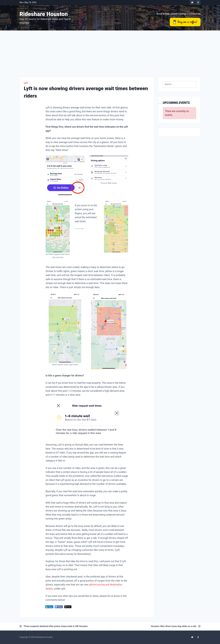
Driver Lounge (179, 14)
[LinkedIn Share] (49, 607)
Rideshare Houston (44, 14)
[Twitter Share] (68, 607)
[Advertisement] (110, 52)
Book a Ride (163, 14)
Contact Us (194, 14)
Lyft (26, 83)
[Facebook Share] (59, 607)
